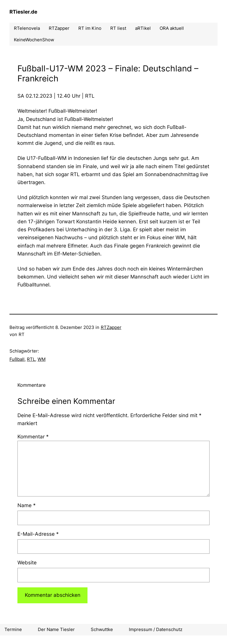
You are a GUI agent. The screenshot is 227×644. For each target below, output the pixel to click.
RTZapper (111, 327)
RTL (31, 359)
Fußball (17, 359)
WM (42, 359)
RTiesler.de (23, 12)
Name (27, 505)
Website (27, 563)
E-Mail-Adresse (38, 534)
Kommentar (33, 437)
